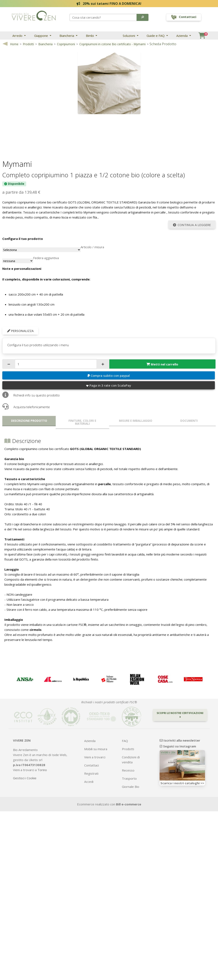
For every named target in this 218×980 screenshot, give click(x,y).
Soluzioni (129, 36)
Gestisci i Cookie (25, 778)
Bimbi (90, 36)
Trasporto (129, 778)
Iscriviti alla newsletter (180, 740)
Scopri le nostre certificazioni (180, 715)
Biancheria (67, 36)
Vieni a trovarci (95, 757)
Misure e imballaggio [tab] (136, 421)
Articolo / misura (92, 247)
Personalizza (20, 331)
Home (14, 44)
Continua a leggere (192, 225)
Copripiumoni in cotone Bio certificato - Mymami (112, 44)
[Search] (103, 17)
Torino (42, 770)
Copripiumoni (66, 44)
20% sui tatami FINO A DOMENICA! (109, 3)
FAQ (125, 741)
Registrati (91, 773)
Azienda (182, 36)
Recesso (128, 770)
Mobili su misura (96, 749)
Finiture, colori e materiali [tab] (82, 422)
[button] (143, 17)
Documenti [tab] (189, 421)
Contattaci (92, 765)
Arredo (18, 36)
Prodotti (28, 44)
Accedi (89, 782)
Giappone (41, 36)
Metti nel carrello (162, 364)
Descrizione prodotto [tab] (29, 421)
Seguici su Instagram (178, 746)
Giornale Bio (131, 787)
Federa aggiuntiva (46, 258)
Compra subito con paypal (109, 376)
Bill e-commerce (129, 804)
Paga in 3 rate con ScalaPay (109, 385)
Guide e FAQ (156, 36)
